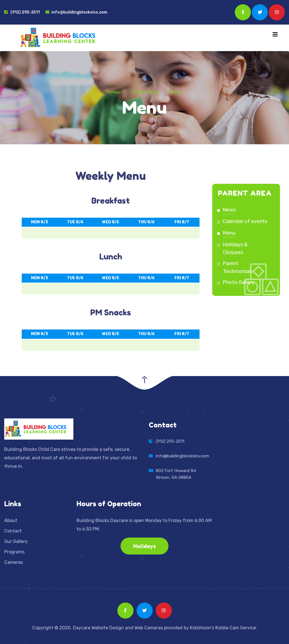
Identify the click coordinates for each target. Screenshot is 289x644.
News (229, 210)
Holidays (144, 546)
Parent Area (145, 92)
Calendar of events (245, 221)
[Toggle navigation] (275, 34)
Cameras (14, 562)
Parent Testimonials (238, 267)
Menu (229, 233)
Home (113, 92)
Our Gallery (16, 541)
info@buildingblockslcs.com (76, 12)
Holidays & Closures (235, 248)
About (11, 520)
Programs (14, 552)
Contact (13, 531)
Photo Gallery (239, 282)
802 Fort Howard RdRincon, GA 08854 (176, 474)
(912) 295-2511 (22, 12)
